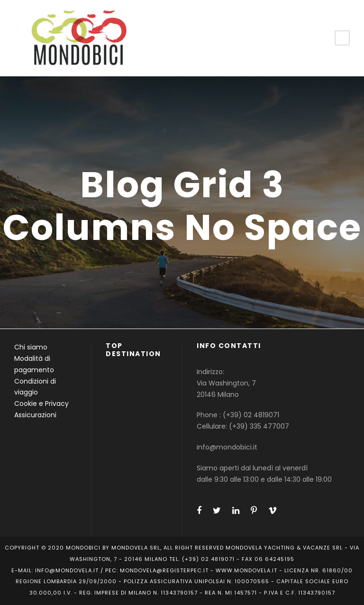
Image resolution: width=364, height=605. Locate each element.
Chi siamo (31, 347)
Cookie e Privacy (41, 403)
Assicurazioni (35, 415)
